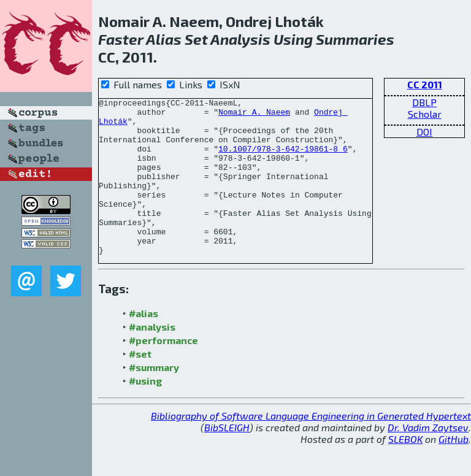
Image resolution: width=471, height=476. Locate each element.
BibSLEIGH (227, 459)
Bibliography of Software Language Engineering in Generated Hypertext (311, 447)
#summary (154, 398)
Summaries (355, 39)
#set (140, 385)
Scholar (425, 114)
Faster (121, 39)
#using (145, 412)
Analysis (240, 39)
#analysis (152, 358)
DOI (424, 132)
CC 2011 (425, 84)
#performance (163, 371)
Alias (164, 39)
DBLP (424, 102)
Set (196, 39)
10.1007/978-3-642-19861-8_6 (283, 159)
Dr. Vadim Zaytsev (428, 459)
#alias (144, 344)
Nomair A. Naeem (254, 115)
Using (293, 39)
